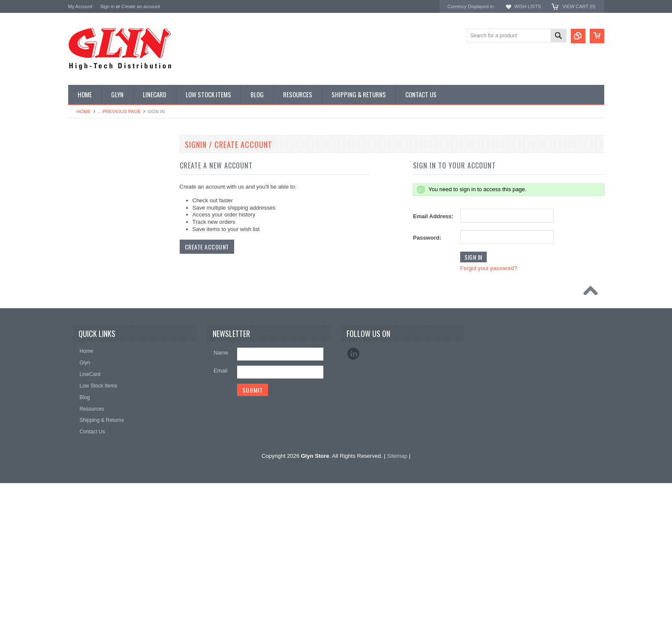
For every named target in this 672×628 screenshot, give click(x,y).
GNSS (80, 277)
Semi (79, 335)
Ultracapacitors (90, 393)
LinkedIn (353, 498)
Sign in (107, 6)
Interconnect (87, 291)
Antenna (83, 161)
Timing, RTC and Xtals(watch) (107, 175)
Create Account (207, 247)
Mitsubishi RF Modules (99, 248)
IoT (77, 306)
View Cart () (579, 6)
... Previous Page (119, 111)
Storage (82, 364)
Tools (79, 379)
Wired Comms (89, 408)
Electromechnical (92, 262)
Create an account (141, 6)
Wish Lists (527, 6)
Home (84, 111)
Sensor (81, 350)
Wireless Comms (92, 422)
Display (81, 190)
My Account (80, 6)
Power (80, 204)
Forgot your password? (489, 268)
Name (221, 497)
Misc (78, 321)
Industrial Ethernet (94, 233)
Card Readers (89, 219)
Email (221, 515)
